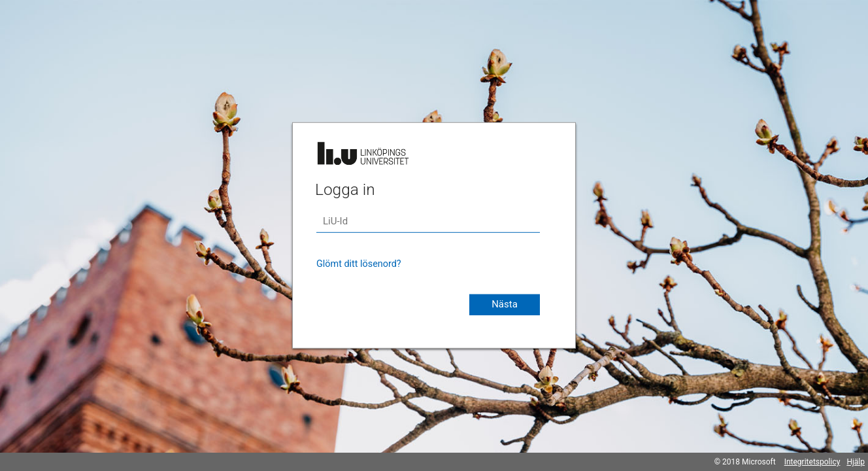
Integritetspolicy (812, 462)
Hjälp (856, 462)
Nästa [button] (505, 304)
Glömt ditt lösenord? (359, 264)
